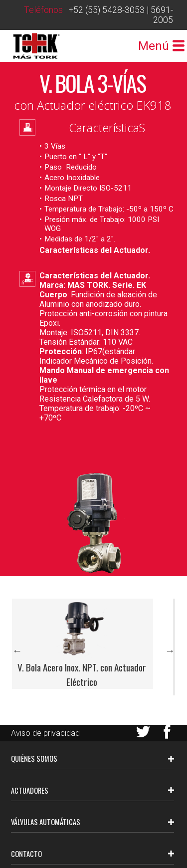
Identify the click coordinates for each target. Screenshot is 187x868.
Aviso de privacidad (45, 733)
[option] (93, 644)
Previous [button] (17, 651)
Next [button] (170, 651)
